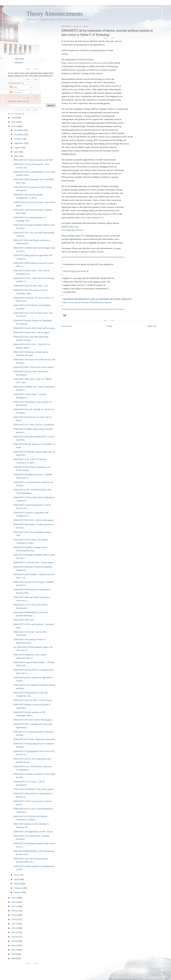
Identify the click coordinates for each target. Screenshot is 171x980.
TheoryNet (19, 59)
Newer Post (66, 326)
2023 (14, 898)
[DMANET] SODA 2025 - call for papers (31, 332)
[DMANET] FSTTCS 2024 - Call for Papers (33, 700)
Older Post (152, 326)
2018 (14, 919)
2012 (14, 945)
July (16, 152)
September (19, 143)
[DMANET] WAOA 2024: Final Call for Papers (34, 328)
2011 (14, 950)
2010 (14, 954)
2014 (14, 937)
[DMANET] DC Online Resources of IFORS (33, 160)
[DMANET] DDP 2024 (24, 620)
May (16, 875)
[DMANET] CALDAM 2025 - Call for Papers (34, 562)
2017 (14, 924)
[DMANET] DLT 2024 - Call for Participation (33, 520)
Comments (16, 92)
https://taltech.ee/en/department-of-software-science (85, 63)
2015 (14, 932)
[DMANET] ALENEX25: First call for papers (33, 789)
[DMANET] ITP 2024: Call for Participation (33, 720)
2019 (14, 915)
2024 (14, 126)
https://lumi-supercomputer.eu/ (89, 217)
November (19, 134)
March (17, 884)
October (18, 139)
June (16, 156)
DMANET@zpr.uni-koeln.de (76, 271)
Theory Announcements (54, 14)
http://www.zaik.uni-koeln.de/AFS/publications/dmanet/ (88, 302)
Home (110, 326)
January (18, 892)
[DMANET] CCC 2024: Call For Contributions (34, 425)
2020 (14, 911)
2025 (14, 122)
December (19, 130)
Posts (14, 87)
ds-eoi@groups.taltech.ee (72, 230)
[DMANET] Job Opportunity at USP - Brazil (33, 832)
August (17, 147)
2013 (14, 941)
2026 (14, 118)
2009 (14, 958)
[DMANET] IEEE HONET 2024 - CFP (31, 286)
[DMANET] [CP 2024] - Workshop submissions (34, 739)
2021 (14, 906)
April (17, 879)
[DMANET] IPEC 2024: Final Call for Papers (33, 367)
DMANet (19, 63)
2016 (14, 928)
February (18, 888)
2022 (14, 902)
